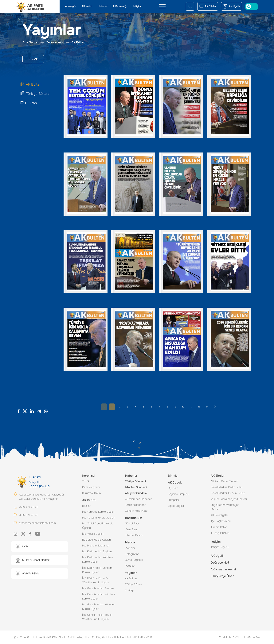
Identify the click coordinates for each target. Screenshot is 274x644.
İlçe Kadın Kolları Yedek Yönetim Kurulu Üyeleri (96, 580)
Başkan (87, 506)
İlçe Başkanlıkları (221, 521)
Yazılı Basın (132, 529)
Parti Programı (91, 487)
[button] (40, 547)
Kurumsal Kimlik (92, 493)
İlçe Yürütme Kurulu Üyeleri (99, 512)
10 (183, 407)
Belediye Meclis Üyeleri (96, 540)
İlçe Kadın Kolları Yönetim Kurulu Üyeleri (97, 570)
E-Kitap (129, 590)
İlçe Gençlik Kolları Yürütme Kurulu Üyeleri (99, 596)
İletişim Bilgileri (220, 547)
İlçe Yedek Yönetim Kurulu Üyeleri (98, 526)
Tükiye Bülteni (134, 584)
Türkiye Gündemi (135, 481)
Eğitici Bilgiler (176, 506)
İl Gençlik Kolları (220, 533)
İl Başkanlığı (120, 6)
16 (199, 407)
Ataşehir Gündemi (136, 493)
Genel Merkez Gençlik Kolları (228, 493)
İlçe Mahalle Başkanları (96, 546)
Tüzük (86, 481)
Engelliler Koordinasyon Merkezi (225, 507)
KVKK (148, 637)
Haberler (103, 6)
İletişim (137, 6)
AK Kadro (87, 6)
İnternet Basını (134, 535)
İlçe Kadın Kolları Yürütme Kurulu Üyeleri (98, 559)
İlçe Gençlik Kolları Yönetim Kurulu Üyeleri (98, 607)
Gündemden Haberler (138, 499)
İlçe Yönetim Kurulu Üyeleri (98, 518)
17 (207, 407)
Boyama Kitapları (178, 494)
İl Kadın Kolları (219, 527)
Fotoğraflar (132, 554)
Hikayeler (174, 500)
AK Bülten (131, 578)
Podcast (130, 566)
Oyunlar (173, 488)
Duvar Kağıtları (134, 560)
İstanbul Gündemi (136, 487)
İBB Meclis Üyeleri (93, 534)
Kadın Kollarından (136, 505)
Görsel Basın (133, 523)
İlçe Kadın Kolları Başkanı (97, 551)
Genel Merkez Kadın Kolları (227, 487)
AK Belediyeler (219, 515)
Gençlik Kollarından (137, 511)
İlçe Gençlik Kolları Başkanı (98, 588)
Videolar (130, 548)
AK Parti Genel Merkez (224, 481)
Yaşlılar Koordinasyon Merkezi (229, 499)
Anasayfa (71, 6)
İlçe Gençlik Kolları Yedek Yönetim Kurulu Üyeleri (97, 617)
